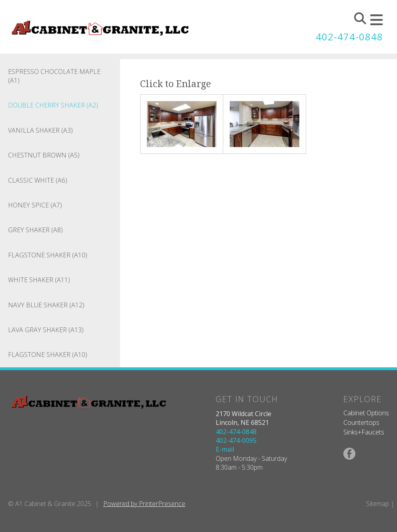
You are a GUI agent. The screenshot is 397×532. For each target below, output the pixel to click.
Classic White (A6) (38, 180)
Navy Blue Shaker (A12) (46, 305)
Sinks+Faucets (364, 432)
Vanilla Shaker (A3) (40, 130)
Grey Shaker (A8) (35, 230)
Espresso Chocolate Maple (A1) (54, 76)
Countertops (361, 422)
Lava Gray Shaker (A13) (46, 330)
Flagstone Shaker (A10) (48, 255)
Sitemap (378, 504)
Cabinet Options (366, 413)
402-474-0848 (349, 37)
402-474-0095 (236, 440)
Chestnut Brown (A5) (44, 155)
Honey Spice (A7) (35, 205)
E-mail (225, 449)
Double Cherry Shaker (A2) (53, 105)
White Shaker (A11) (39, 280)
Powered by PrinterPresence (144, 504)
